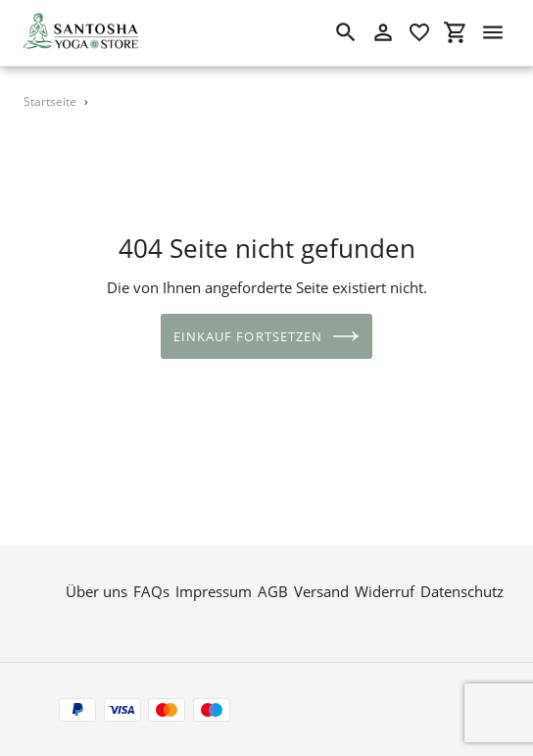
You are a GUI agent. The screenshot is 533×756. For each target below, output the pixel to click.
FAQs (151, 590)
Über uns (97, 590)
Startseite (50, 101)
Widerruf (385, 590)
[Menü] (493, 32)
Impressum (214, 590)
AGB (273, 590)
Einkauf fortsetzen (266, 336)
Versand (321, 590)
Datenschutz (462, 590)
